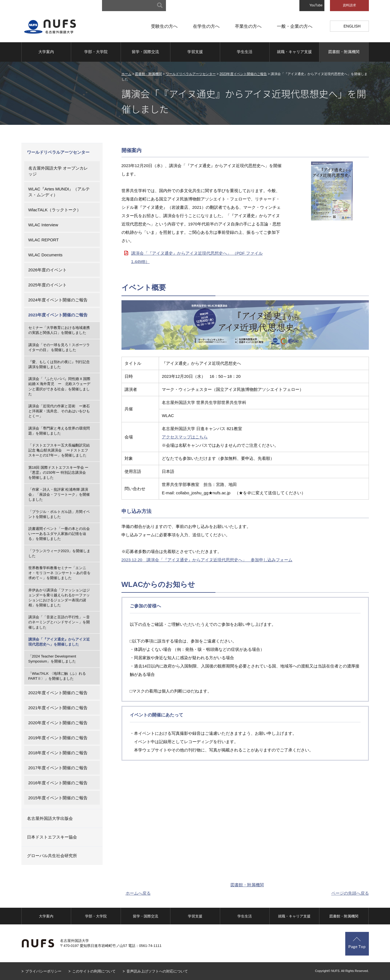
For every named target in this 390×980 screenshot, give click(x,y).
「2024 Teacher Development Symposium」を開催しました (52, 659)
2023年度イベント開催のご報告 (243, 74)
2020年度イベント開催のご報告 (58, 723)
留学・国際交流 (145, 52)
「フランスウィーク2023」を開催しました (59, 553)
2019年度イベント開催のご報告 (58, 738)
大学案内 (46, 52)
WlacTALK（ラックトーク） (55, 210)
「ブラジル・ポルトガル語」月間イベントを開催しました (59, 514)
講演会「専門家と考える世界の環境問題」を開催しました (59, 431)
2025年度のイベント (48, 285)
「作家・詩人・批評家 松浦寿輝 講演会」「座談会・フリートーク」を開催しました (59, 494)
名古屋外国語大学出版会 (50, 818)
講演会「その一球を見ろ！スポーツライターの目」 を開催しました (59, 347)
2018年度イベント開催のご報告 (58, 753)
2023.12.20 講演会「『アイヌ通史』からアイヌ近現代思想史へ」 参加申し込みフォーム (207, 560)
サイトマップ (187, 6)
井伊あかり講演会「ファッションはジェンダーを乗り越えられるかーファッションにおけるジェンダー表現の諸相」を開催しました (59, 598)
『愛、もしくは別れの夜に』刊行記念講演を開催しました (59, 364)
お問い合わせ (284, 6)
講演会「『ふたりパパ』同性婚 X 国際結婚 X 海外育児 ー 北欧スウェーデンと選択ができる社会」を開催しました (59, 386)
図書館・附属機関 (344, 52)
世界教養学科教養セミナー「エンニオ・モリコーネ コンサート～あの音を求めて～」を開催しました (60, 573)
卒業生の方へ (248, 26)
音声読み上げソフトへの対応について (157, 971)
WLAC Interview (43, 225)
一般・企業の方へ (295, 26)
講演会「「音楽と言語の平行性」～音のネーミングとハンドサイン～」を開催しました (59, 622)
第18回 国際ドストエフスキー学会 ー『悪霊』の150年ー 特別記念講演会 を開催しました (59, 472)
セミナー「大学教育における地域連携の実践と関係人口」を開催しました (59, 330)
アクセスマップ (253, 6)
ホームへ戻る (138, 893)
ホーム (126, 74)
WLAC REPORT (44, 240)
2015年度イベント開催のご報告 (58, 798)
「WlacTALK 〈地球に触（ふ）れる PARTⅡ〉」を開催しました (59, 676)
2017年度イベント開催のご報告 (58, 768)
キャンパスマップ (219, 6)
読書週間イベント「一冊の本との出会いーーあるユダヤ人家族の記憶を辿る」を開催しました (59, 534)
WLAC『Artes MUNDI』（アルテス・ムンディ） (59, 192)
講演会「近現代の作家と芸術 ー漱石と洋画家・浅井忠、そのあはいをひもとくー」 (59, 411)
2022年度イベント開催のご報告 (58, 693)
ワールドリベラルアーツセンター (191, 74)
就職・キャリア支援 (294, 52)
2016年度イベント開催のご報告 (58, 783)
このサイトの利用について (94, 971)
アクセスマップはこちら (185, 437)
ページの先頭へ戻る (350, 893)
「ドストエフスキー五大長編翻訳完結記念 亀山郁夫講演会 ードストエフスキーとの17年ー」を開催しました (59, 450)
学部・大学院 (96, 52)
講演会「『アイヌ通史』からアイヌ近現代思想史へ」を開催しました (59, 642)
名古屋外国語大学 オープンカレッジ (58, 171)
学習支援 (195, 52)
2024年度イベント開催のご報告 (58, 300)
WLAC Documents (45, 255)
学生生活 (245, 52)
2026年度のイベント (48, 270)
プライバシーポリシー (43, 971)
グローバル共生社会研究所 (52, 856)
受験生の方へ (164, 26)
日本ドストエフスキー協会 (52, 837)
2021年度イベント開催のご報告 (58, 708)
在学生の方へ (206, 26)
